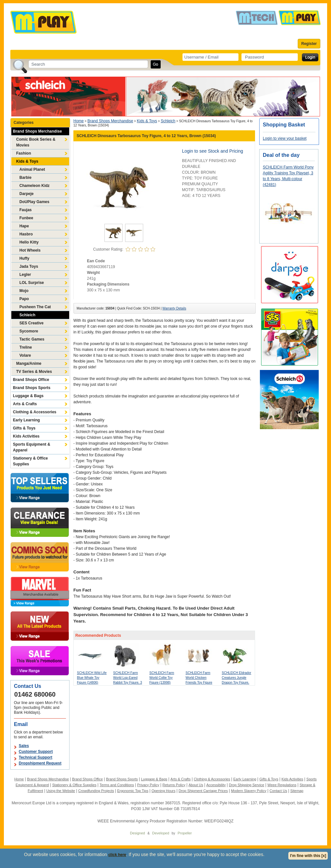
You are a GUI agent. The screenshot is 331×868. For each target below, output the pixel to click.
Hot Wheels (30, 250)
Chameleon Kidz (34, 186)
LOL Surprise (32, 283)
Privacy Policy (148, 785)
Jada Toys (29, 266)
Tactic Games (32, 339)
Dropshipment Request (40, 763)
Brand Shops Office (31, 380)
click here (117, 855)
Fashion (24, 153)
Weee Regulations (282, 785)
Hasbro (26, 234)
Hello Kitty (29, 242)
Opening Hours (164, 791)
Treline (26, 347)
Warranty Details (174, 308)
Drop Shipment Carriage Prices (203, 791)
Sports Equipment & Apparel (32, 447)
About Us (196, 785)
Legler (25, 275)
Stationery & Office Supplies (30, 461)
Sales (24, 746)
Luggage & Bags (28, 396)
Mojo (24, 291)
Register (309, 44)
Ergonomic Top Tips (133, 791)
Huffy (24, 258)
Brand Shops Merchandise (37, 131)
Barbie (25, 178)
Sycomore (29, 331)
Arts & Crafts (25, 404)
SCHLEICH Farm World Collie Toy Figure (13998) (162, 678)
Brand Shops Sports (32, 388)
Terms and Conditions (117, 785)
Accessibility (216, 785)
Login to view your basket (285, 138)
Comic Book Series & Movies (36, 142)
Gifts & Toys (24, 428)
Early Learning (26, 420)
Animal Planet (32, 169)
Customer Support (36, 752)
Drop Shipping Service (246, 785)
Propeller (185, 833)
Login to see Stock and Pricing (213, 151)
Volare (25, 355)
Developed (161, 833)
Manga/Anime (29, 363)
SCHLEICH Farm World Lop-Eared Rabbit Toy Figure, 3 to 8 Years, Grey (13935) (128, 683)
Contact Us (278, 791)
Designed (137, 833)
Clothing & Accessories (35, 412)
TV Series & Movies (34, 372)
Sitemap (297, 791)
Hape (24, 226)
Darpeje (27, 194)
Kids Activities (26, 436)
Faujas (26, 210)
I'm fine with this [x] (308, 856)
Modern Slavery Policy (249, 791)
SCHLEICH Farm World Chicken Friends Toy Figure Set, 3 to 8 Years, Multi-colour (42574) (200, 683)
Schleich (27, 315)
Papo (24, 299)
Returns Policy (174, 785)
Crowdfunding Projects (96, 791)
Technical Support (36, 757)
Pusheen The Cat (35, 307)
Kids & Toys (27, 161)
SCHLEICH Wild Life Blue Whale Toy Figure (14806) (92, 678)
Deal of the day (281, 155)
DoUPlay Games (34, 202)
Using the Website (61, 791)
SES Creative (32, 323)
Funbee (26, 218)
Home (79, 121)
